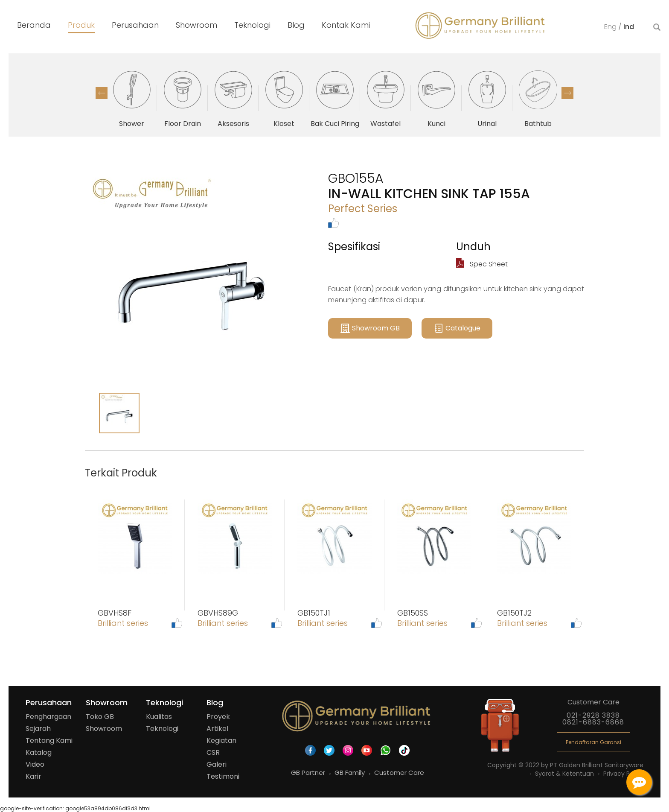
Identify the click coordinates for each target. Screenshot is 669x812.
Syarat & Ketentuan (565, 774)
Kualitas (159, 717)
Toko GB (100, 717)
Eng (611, 27)
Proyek (218, 717)
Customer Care (399, 773)
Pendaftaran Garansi (593, 742)
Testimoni (223, 776)
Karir (33, 776)
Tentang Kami (49, 740)
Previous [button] (102, 93)
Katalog (39, 752)
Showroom (104, 729)
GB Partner (309, 773)
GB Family (350, 773)
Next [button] (567, 93)
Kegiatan (221, 740)
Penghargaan (48, 717)
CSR (213, 752)
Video (35, 764)
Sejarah (38, 729)
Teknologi (162, 729)
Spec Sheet (482, 264)
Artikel (217, 729)
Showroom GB (370, 328)
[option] (132, 98)
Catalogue (457, 328)
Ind (629, 27)
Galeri (217, 764)
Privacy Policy (623, 774)
